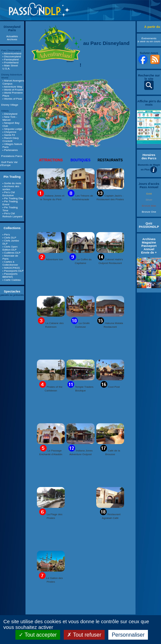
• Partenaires (10, 150)
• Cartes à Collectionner (10, 263)
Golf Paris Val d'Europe (9, 164)
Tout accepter (38, 635)
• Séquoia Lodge (12, 129)
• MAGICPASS (11, 268)
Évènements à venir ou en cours (149, 40)
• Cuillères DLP (11, 253)
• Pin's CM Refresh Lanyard (12, 215)
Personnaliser (128, 635)
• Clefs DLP (9, 238)
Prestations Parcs (12, 156)
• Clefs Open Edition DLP (10, 248)
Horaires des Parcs (149, 157)
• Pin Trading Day (13, 198)
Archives (12, 39)
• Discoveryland (12, 57)
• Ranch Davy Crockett (11, 140)
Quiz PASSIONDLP (149, 225)
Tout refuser (84, 635)
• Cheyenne (9, 132)
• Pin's (6, 235)
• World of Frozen (13, 90)
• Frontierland (10, 63)
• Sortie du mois (12, 183)
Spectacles (12, 291)
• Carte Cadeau (12, 280)
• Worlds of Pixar (12, 99)
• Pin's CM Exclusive (9, 194)
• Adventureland (12, 53)
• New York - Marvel (10, 118)
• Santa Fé (9, 135)
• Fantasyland (11, 60)
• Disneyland (10, 114)
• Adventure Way (12, 87)
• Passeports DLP (13, 271)
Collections (12, 228)
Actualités (12, 36)
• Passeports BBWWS (10, 275)
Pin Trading (12, 177)
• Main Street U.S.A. (10, 67)
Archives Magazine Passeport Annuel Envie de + (149, 246)
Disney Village (10, 105)
